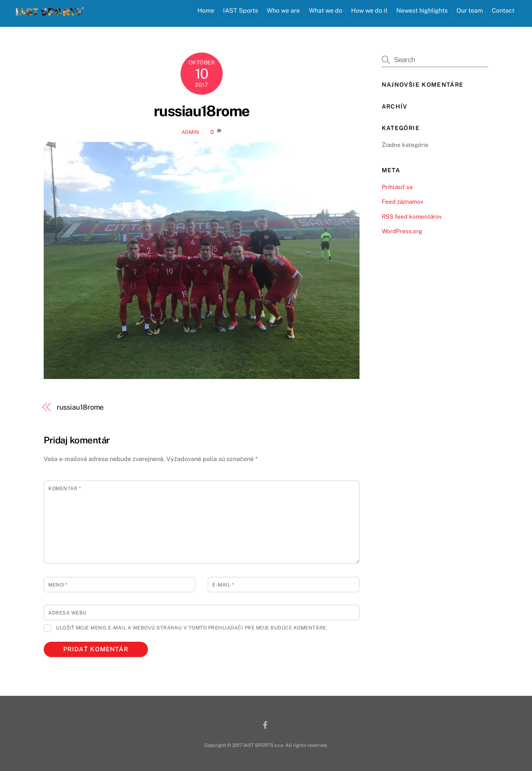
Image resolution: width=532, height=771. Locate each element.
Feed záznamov (403, 202)
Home (206, 11)
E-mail (223, 585)
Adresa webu (67, 613)
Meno (58, 585)
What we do (326, 11)
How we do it (369, 11)
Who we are (283, 11)
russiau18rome (202, 111)
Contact (503, 11)
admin (190, 132)
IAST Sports (241, 11)
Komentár (65, 488)
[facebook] (265, 724)
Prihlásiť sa (397, 187)
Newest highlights (422, 11)
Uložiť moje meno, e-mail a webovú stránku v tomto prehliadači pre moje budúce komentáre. (192, 628)
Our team (470, 11)
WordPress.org (402, 231)
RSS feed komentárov (412, 217)
